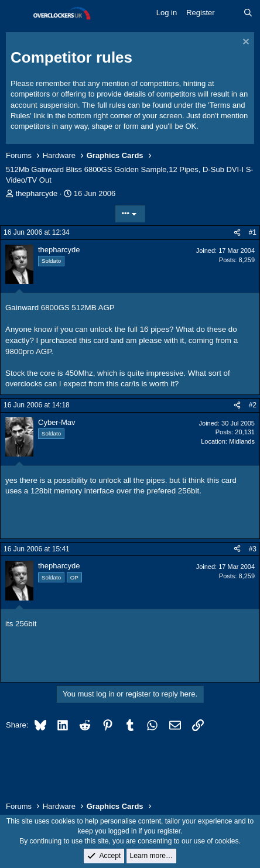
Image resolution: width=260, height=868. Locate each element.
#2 (253, 405)
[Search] (248, 13)
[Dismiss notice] (244, 43)
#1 (253, 232)
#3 (253, 549)
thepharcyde (37, 193)
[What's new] (229, 13)
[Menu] (16, 13)
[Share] (237, 233)
